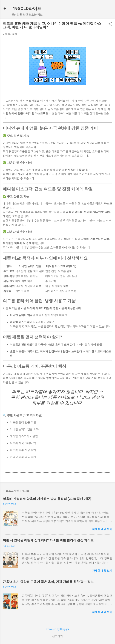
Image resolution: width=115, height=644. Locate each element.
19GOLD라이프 (27, 9)
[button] (110, 24)
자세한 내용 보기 (102, 529)
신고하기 (57, 636)
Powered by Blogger (58, 629)
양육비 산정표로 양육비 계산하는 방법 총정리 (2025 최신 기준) (47, 499)
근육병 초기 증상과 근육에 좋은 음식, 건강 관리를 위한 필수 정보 (48, 582)
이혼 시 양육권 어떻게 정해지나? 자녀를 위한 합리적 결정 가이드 (48, 540)
